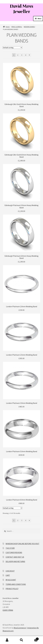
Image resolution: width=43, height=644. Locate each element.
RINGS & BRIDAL (17, 27)
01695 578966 (8, 610)
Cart (34, 638)
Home (8, 27)
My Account (7, 640)
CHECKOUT (10, 571)
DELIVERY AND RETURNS (15, 561)
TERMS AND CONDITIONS (16, 584)
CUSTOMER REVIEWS (14, 552)
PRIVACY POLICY (12, 589)
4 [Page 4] (26, 55)
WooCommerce (20, 628)
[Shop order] (12, 48)
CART (8, 575)
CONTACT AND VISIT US (15, 557)
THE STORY (10, 548)
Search (21, 640)
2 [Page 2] (18, 55)
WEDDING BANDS (29, 27)
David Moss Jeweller (21, 9)
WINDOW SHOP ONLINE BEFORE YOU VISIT (22, 544)
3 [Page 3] (22, 55)
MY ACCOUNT (11, 580)
